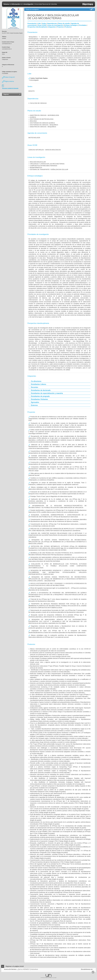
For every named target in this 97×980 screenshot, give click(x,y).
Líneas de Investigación (55, 25)
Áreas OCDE (42, 25)
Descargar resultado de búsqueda (10, 88)
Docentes (34, 387)
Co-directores (36, 381)
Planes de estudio (64, 23)
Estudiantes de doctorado (41, 390)
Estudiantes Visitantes (39, 399)
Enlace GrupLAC (8, 77)
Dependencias (52, 23)
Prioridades (83, 25)
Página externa (8, 81)
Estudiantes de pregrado (40, 396)
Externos (34, 405)
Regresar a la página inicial (15, 966)
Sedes (44, 23)
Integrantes (52, 27)
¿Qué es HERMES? (23, 969)
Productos (68, 27)
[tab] (59, 381)
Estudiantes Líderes (38, 384)
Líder (39, 23)
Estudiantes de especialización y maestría (47, 393)
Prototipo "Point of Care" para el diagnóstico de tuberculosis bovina (50, 496)
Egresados (35, 402)
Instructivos (34, 969)
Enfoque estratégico (71, 25)
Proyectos (60, 27)
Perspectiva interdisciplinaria (37, 27)
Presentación (32, 23)
